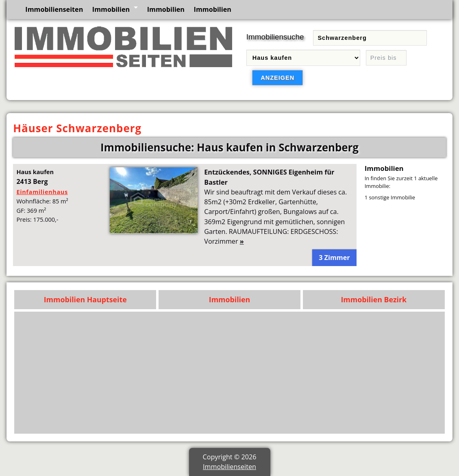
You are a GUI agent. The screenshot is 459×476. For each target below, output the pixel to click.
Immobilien (111, 9)
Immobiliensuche (275, 37)
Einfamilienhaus (42, 192)
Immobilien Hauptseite (85, 299)
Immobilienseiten (54, 9)
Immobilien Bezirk (374, 299)
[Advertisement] (230, 373)
